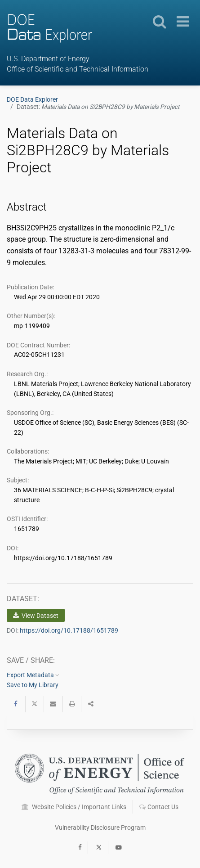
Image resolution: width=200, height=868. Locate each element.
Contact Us (159, 807)
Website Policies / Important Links (74, 807)
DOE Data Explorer (32, 99)
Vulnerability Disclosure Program (100, 828)
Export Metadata (33, 675)
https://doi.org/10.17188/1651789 (69, 630)
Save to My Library (33, 685)
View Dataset (36, 616)
